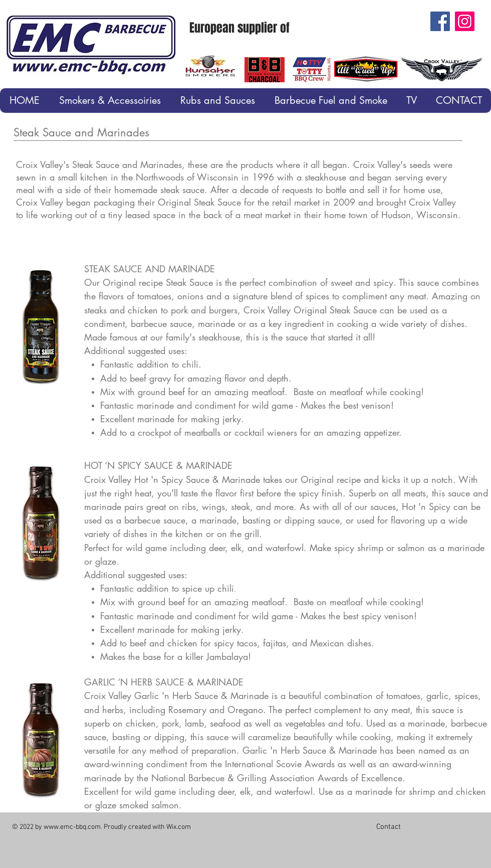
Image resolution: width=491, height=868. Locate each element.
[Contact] (388, 827)
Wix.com (179, 827)
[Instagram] (465, 21)
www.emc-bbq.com (72, 827)
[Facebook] (440, 21)
